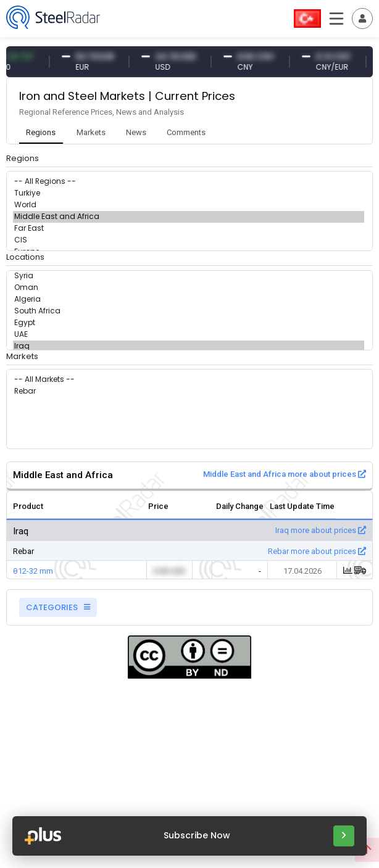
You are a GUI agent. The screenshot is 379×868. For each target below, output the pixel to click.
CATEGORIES (58, 607)
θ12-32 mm (33, 571)
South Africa (189, 311)
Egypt (189, 323)
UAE (189, 335)
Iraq (189, 346)
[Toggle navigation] (362, 19)
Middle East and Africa (189, 217)
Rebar (189, 391)
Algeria (189, 300)
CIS (189, 240)
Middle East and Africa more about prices (285, 474)
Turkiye (189, 193)
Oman (189, 288)
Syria (189, 276)
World (189, 205)
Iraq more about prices (321, 530)
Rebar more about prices (317, 551)
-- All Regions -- (189, 182)
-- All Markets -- (189, 380)
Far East (189, 229)
